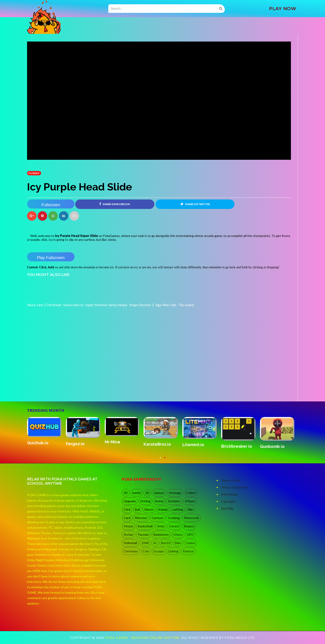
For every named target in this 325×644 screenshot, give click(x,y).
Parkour (188, 551)
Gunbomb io (272, 446)
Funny (34, 173)
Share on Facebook (115, 204)
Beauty (189, 526)
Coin (146, 551)
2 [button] (165, 460)
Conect (174, 526)
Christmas (131, 551)
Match (149, 509)
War (190, 509)
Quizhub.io (38, 443)
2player (159, 493)
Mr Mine (113, 442)
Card (127, 518)
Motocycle (192, 518)
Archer (129, 534)
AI (155, 543)
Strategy (175, 493)
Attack (129, 526)
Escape (159, 551)
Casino (190, 543)
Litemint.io (193, 445)
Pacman (143, 534)
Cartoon (158, 518)
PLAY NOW (283, 9)
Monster (141, 518)
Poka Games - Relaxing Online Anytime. (143, 638)
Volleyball (130, 543)
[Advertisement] (61, 389)
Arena (159, 501)
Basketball (145, 526)
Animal (163, 509)
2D (147, 493)
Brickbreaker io (237, 446)
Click (127, 509)
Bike (178, 543)
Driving (145, 501)
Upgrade (130, 501)
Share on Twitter (195, 204)
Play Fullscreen (51, 258)
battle (137, 493)
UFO (190, 534)
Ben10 (166, 543)
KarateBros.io (157, 444)
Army (161, 526)
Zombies (174, 501)
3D (126, 493)
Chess (178, 534)
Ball (137, 509)
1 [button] (160, 460)
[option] (46, 432)
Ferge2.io (75, 444)
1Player (190, 501)
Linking (173, 551)
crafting (178, 509)
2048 (145, 543)
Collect (191, 493)
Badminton (161, 534)
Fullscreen (51, 205)
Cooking (174, 518)
